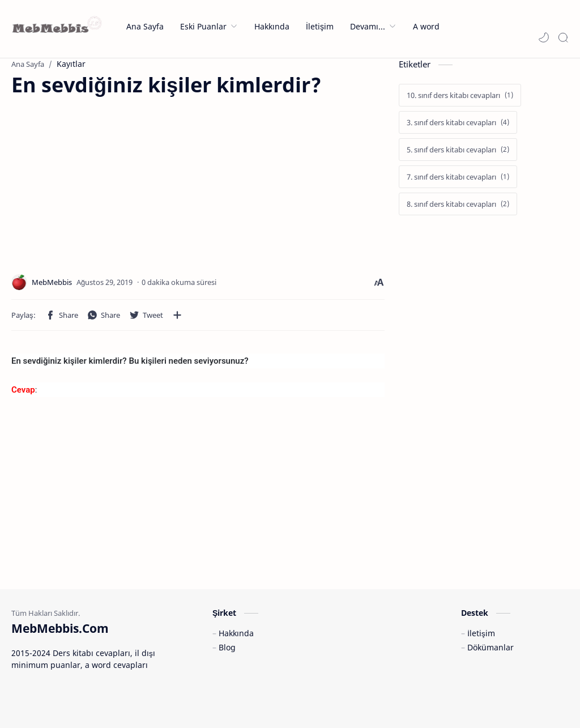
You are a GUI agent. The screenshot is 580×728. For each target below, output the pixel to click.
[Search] (563, 37)
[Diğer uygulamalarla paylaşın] (177, 315)
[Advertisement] (106, 178)
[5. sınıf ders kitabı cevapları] (458, 150)
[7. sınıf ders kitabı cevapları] (458, 177)
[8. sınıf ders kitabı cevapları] (458, 204)
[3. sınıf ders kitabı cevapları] (458, 122)
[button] (544, 37)
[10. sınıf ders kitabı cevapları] (460, 95)
